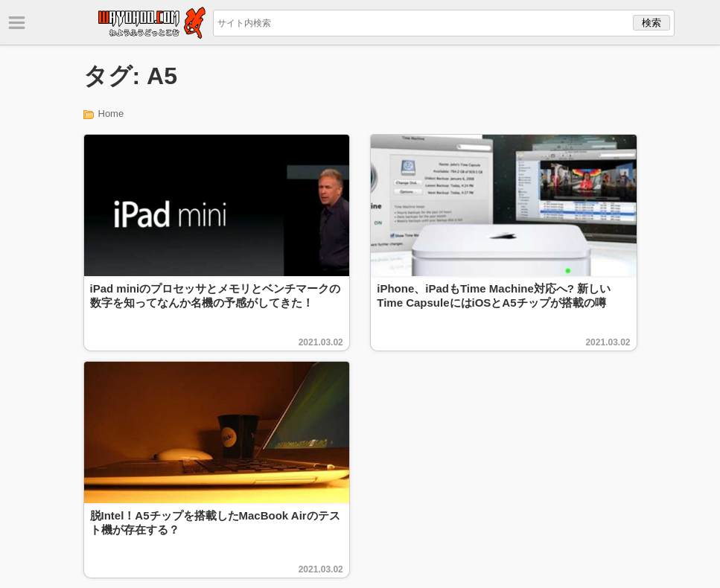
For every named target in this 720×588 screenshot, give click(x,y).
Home (111, 114)
